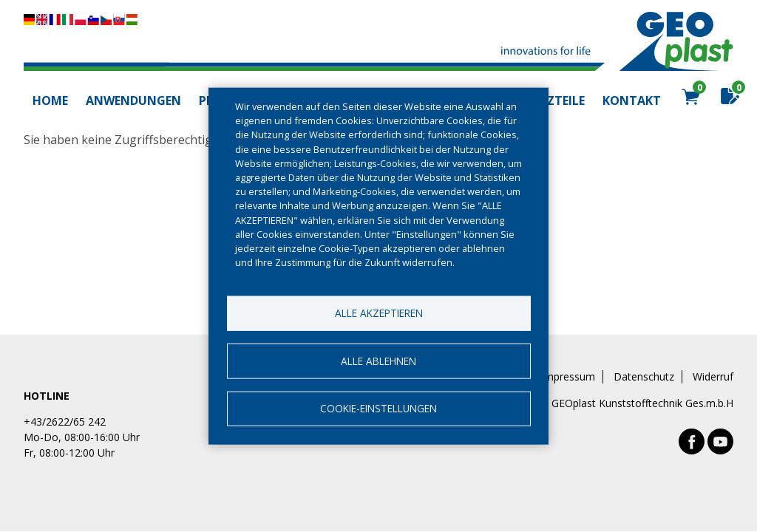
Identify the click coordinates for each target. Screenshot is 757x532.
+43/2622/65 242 (65, 422)
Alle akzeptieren (379, 312)
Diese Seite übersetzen (81, 20)
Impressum (568, 377)
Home (50, 100)
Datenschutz (644, 377)
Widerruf (713, 377)
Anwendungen (133, 100)
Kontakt (632, 100)
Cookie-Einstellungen (378, 408)
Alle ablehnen (378, 360)
